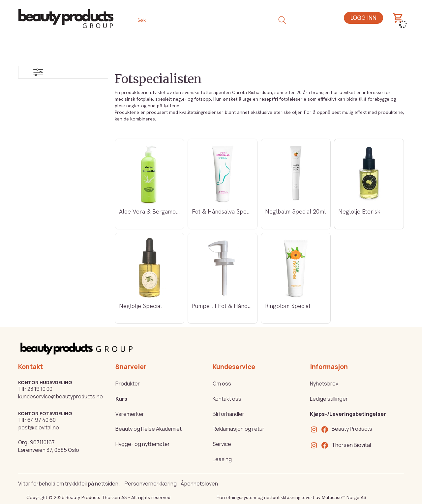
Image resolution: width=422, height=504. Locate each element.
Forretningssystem (236, 497)
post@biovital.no (39, 427)
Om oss (222, 384)
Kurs (121, 399)
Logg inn (363, 18)
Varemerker (130, 414)
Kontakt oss (227, 399)
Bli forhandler (228, 414)
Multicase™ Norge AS (344, 497)
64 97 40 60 (42, 420)
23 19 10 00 (40, 389)
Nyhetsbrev (324, 384)
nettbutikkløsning (282, 497)
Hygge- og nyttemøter (143, 444)
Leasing (222, 459)
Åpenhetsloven (199, 484)
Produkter (128, 384)
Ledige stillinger (329, 399)
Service (222, 444)
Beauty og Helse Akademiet (149, 429)
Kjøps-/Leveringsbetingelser (348, 414)
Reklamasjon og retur (239, 429)
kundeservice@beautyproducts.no (60, 396)
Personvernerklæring (151, 484)
